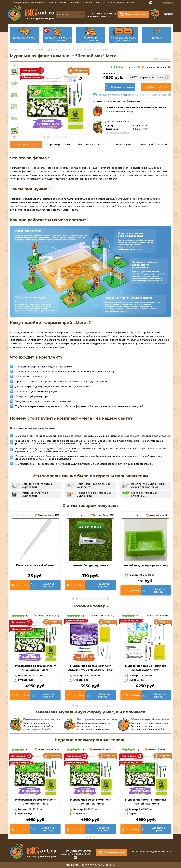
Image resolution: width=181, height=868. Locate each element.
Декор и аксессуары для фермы (124, 39)
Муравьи (156, 38)
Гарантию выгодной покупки (42, 719)
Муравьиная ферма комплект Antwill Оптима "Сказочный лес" (91, 668)
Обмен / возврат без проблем (150, 719)
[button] (14, 138)
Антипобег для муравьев (91, 565)
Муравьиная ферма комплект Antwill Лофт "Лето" (146, 668)
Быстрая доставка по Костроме (29, 3)
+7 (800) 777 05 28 (104, 14)
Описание (26, 145)
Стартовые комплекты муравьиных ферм (90, 41)
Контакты (100, 3)
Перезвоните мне (136, 14)
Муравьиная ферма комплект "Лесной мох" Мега (35, 668)
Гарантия (88, 3)
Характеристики (58, 145)
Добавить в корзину (122, 87)
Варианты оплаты (57, 3)
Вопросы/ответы (155, 145)
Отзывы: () (133, 67)
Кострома (168, 3)
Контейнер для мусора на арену (146, 565)
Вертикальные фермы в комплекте (93, 486)
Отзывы (123, 145)
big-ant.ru (72, 865)
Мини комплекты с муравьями (35, 494)
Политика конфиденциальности (152, 851)
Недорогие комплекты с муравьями (94, 494)
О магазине (75, 3)
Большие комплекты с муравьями (37, 486)
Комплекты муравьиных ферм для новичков (148, 486)
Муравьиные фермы (25, 38)
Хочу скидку (160, 95)
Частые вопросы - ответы (121, 3)
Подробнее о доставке (117, 133)
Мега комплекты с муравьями (144, 494)
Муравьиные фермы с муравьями (58, 39)
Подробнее (22, 585)
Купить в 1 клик (159, 87)
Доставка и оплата (90, 145)
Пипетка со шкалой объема (35, 565)
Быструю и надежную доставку (97, 719)
